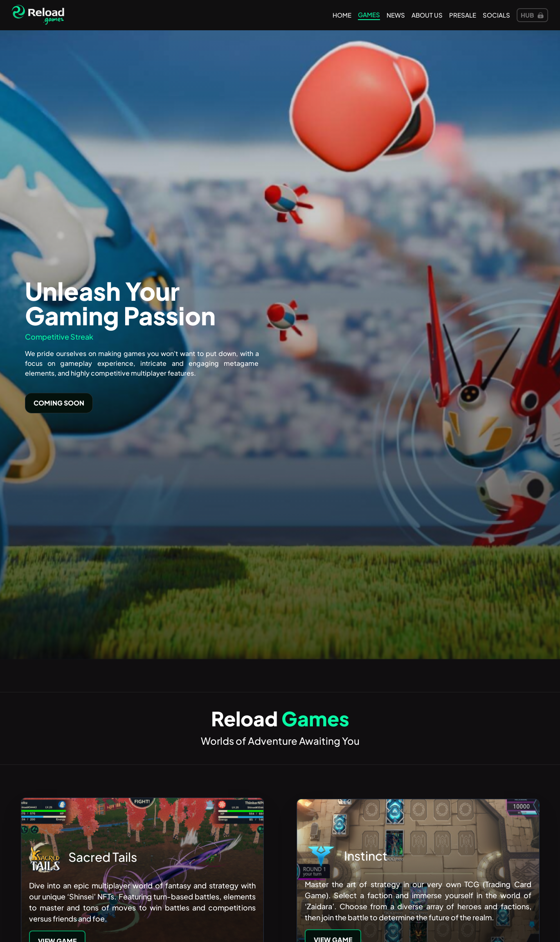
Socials (496, 15)
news (396, 15)
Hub (532, 15)
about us (427, 15)
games (369, 15)
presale (463, 15)
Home (342, 15)
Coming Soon (59, 403)
